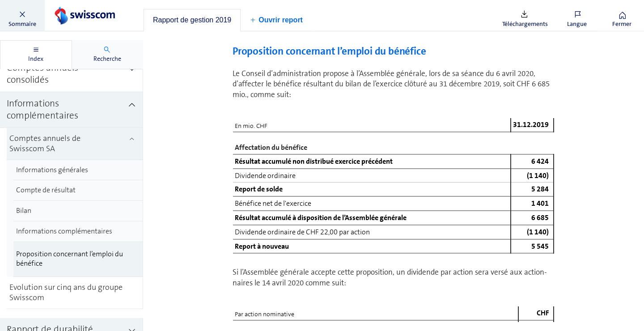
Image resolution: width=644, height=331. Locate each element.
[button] (22, 16)
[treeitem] (72, 87)
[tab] (192, 20)
